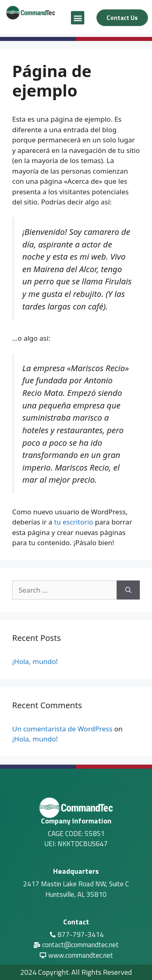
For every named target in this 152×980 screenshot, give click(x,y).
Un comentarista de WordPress (62, 729)
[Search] (128, 590)
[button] (78, 16)
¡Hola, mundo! (35, 661)
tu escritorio (73, 522)
